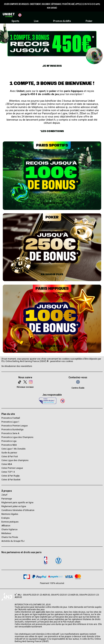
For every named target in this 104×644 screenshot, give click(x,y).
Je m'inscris (52, 66)
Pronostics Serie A (10, 433)
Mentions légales (10, 514)
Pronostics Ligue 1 (10, 422)
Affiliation (6, 526)
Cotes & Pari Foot (10, 457)
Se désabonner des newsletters (17, 366)
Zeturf (4, 495)
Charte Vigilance (9, 530)
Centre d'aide (78, 388)
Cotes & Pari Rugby (10, 476)
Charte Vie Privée (10, 537)
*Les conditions (52, 131)
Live (36, 21)
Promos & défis (62, 21)
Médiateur (6, 533)
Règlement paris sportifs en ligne (17, 503)
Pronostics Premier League (15, 426)
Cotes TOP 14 (8, 472)
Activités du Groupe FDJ (13, 541)
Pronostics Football (11, 418)
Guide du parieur (9, 453)
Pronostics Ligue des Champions (17, 437)
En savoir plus (52, 203)
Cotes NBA (7, 464)
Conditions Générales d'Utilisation (18, 510)
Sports (15, 21)
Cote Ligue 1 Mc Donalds (13, 449)
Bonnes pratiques (10, 522)
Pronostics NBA (9, 445)
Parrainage (7, 499)
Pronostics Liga (9, 441)
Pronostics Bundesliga (12, 430)
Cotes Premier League (12, 468)
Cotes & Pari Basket (11, 480)
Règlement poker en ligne (14, 506)
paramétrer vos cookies (62, 361)
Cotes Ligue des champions (15, 460)
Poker (89, 21)
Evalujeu (6, 518)
